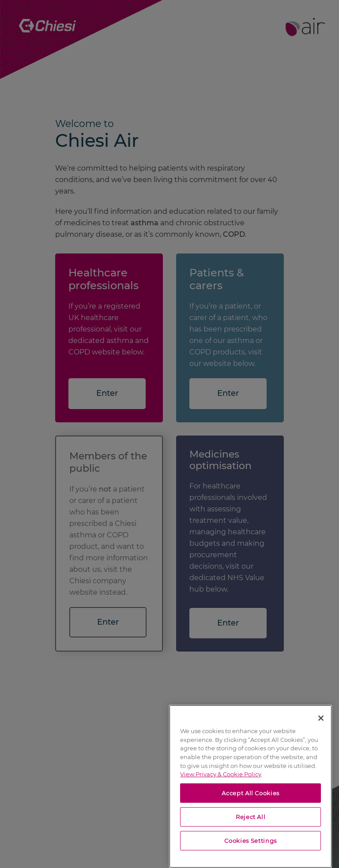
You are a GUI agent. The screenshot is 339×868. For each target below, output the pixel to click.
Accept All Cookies (250, 793)
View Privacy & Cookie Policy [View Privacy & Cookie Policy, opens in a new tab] (221, 774)
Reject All (251, 817)
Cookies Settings (250, 841)
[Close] (321, 718)
